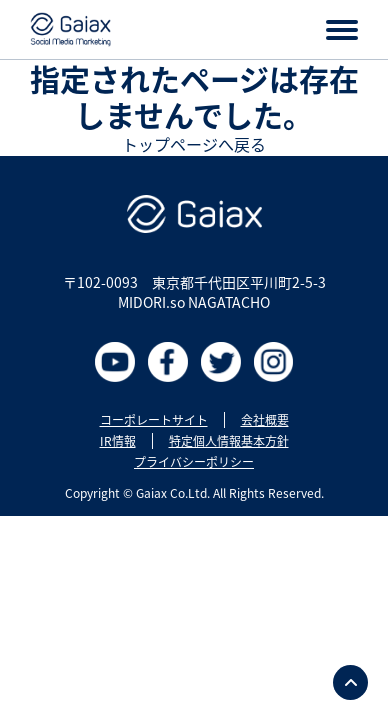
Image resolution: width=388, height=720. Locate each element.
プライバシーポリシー (194, 462)
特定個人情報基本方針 (229, 441)
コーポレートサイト (154, 420)
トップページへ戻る (194, 144)
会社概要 (265, 420)
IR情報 (118, 441)
